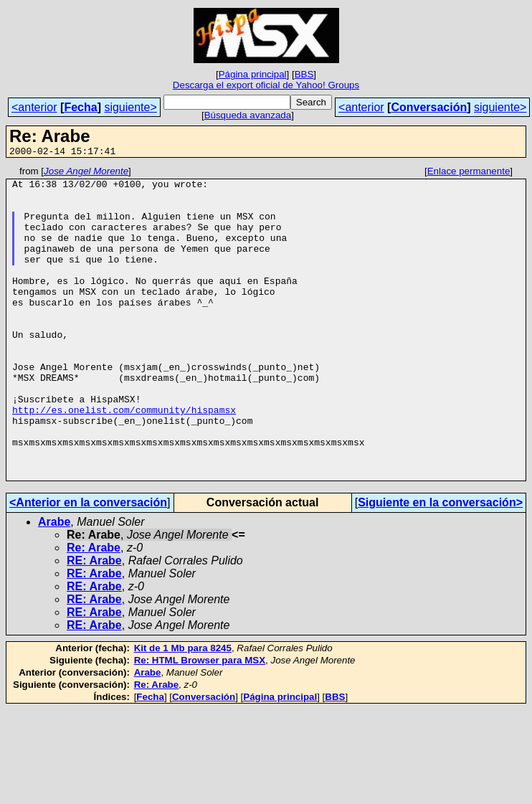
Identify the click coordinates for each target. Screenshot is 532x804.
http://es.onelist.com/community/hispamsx (124, 459)
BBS (304, 74)
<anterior (34, 107)
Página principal (253, 74)
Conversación (429, 107)
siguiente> (130, 107)
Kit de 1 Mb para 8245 (183, 710)
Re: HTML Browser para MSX (200, 723)
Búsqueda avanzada (248, 115)
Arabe (54, 584)
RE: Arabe (94, 623)
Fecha (80, 107)
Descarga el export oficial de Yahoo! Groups (266, 85)
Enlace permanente (469, 173)
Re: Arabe (94, 610)
